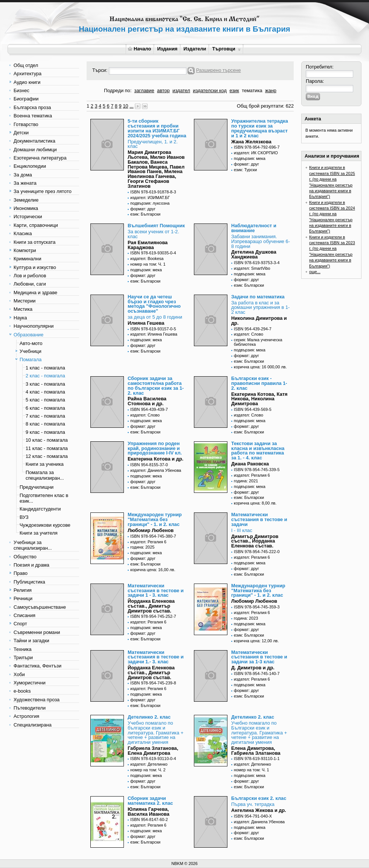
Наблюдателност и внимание (254, 228)
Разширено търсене (219, 70)
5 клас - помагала (45, 400)
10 (125, 106)
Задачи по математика (258, 297)
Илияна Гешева (146, 323)
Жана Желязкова (251, 142)
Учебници (30, 351)
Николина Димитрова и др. (259, 321)
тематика (252, 90)
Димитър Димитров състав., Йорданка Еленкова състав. (255, 541)
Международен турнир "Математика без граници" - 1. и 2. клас (155, 519)
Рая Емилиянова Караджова (148, 245)
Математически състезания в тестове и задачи (259, 519)
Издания (167, 49)
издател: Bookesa (147, 258)
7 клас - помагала (45, 416)
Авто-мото (31, 343)
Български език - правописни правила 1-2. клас (259, 383)
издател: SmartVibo (252, 268)
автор (163, 90)
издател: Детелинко (149, 764)
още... (315, 272)
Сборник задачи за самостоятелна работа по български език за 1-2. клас (156, 385)
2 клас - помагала (45, 376)
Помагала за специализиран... (45, 475)
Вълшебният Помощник (156, 226)
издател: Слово (249, 334)
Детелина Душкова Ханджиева (254, 254)
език (234, 90)
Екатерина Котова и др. (156, 459)
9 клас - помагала (45, 432)
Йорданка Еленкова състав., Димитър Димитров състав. (151, 606)
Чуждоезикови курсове (45, 525)
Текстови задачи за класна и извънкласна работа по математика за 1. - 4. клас (258, 451)
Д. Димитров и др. (253, 668)
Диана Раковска (250, 464)
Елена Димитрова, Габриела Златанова (256, 751)
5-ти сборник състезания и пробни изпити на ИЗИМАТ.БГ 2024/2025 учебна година (157, 128)
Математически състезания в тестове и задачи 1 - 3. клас (156, 591)
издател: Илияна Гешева (154, 334)
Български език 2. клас (259, 798)
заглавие (144, 90)
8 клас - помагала (45, 424)
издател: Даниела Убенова (156, 470)
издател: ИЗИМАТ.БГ (150, 198)
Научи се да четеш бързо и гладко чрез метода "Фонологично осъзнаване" (154, 304)
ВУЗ (24, 517)
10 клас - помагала (47, 440)
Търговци (226, 49)
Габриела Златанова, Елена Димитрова (153, 751)
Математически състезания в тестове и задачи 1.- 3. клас (156, 657)
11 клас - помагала (47, 448)
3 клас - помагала (45, 384)
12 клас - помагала (47, 456)
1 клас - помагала (45, 368)
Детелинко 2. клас (149, 717)
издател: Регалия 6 (252, 475)
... (132, 106)
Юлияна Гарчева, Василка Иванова (149, 812)
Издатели (195, 49)
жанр (271, 90)
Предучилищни (37, 487)
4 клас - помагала (45, 392)
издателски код (210, 90)
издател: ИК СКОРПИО (256, 153)
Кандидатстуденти (40, 509)
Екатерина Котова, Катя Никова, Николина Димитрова (259, 399)
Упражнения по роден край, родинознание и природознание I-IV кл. (155, 448)
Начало (140, 49)
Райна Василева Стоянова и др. (147, 401)
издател (181, 90)
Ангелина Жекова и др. (259, 810)
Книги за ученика (45, 464)
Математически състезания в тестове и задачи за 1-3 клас (259, 657)
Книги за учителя (39, 533)
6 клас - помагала (45, 408)
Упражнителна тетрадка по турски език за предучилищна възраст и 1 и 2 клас (260, 128)
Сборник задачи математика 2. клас (150, 801)
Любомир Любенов (151, 530)
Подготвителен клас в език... (44, 498)
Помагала (30, 360)
